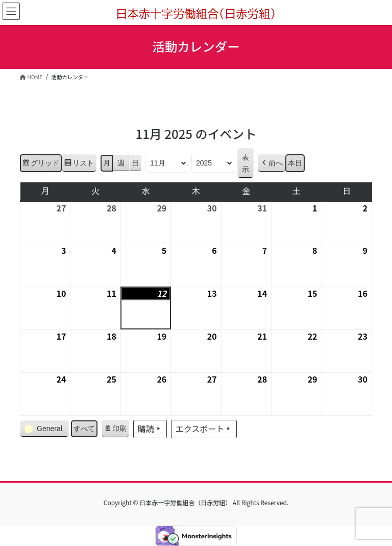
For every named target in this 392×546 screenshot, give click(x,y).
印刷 (115, 430)
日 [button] (135, 163)
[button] (272, 163)
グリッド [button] (41, 164)
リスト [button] (79, 164)
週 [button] (121, 163)
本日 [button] (295, 163)
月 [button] (107, 163)
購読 (150, 429)
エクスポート (204, 429)
